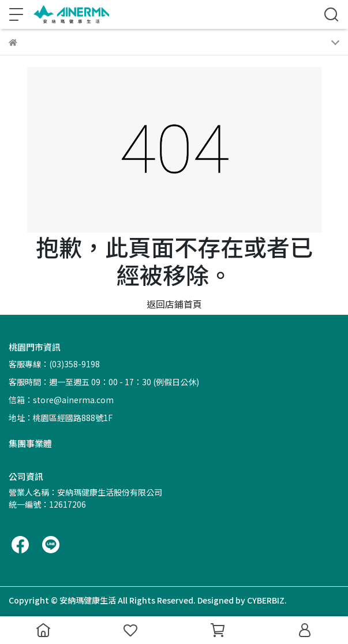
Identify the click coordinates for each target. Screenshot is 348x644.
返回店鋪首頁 (174, 304)
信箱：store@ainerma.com (61, 400)
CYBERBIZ (266, 600)
